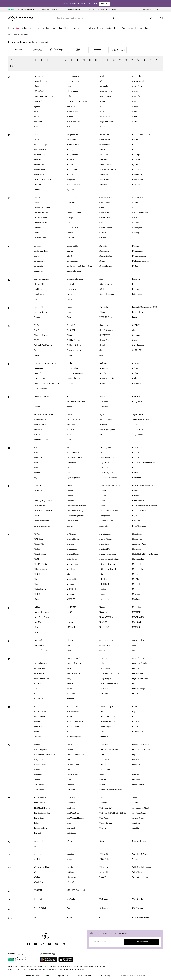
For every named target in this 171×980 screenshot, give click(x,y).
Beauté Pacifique (41, 144)
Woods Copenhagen (140, 877)
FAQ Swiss (104, 307)
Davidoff (103, 246)
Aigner (69, 86)
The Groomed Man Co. (142, 808)
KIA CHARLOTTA (140, 458)
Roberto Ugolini (106, 727)
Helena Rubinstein (74, 368)
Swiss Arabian (138, 785)
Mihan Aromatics (41, 569)
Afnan (102, 81)
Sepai (134, 755)
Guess (36, 355)
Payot (69, 668)
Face (48, 28)
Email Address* (99, 942)
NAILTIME (71, 607)
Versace (70, 859)
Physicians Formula (140, 678)
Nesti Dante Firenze (42, 617)
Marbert (37, 549)
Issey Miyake (72, 406)
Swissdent (71, 790)
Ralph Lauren (72, 706)
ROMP (102, 732)
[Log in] (151, 18)
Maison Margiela (74, 539)
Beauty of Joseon (74, 144)
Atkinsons (38, 121)
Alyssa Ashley (72, 91)
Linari (36, 516)
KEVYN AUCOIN (74, 458)
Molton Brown (40, 589)
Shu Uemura (104, 760)
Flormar (37, 317)
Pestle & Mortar (139, 673)
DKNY (70, 256)
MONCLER (72, 589)
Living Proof (105, 516)
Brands (11, 28)
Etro (36, 299)
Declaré (70, 251)
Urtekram (38, 846)
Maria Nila (137, 549)
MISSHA (103, 579)
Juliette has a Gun (41, 440)
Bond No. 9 (137, 170)
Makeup (67, 28)
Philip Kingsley (106, 678)
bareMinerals (105, 139)
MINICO (38, 574)
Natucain (103, 612)
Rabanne (37, 706)
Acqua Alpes (137, 76)
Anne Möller (39, 101)
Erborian (136, 289)
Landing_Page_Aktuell (43, 501)
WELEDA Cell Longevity (143, 867)
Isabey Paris (137, 401)
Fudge (135, 317)
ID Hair (103, 396)
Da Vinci (37, 246)
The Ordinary (39, 818)
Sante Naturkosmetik (141, 745)
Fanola (69, 307)
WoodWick (38, 882)
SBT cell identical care (109, 750)
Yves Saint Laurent (140, 899)
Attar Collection (73, 121)
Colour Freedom (106, 228)
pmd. (36, 688)
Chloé (102, 208)
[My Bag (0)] (161, 18)
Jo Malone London (41, 429)
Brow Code (104, 180)
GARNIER (71, 330)
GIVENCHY (105, 335)
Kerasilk (136, 453)
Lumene (70, 526)
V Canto (37, 854)
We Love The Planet (42, 867)
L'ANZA (37, 486)
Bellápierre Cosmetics (43, 149)
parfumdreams (138, 658)
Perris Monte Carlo (74, 673)
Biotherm (136, 160)
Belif (134, 144)
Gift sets (138, 28)
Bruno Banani (138, 180)
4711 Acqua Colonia (140, 917)
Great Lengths (138, 345)
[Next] (165, 50)
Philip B (70, 678)
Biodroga (136, 154)
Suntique (70, 785)
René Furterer (39, 716)
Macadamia (137, 534)
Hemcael (37, 373)
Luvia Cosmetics (139, 526)
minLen (70, 574)
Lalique (70, 496)
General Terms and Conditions (37, 975)
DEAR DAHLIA (41, 251)
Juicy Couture (138, 434)
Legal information (64, 975)
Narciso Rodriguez (41, 612)
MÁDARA (38, 539)
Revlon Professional (75, 722)
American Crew (106, 91)
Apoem (37, 106)
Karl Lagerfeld (105, 448)
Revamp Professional (108, 716)
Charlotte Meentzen (42, 208)
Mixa (36, 584)
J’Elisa (69, 414)
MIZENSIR (104, 584)
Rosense (37, 737)
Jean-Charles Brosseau (141, 419)
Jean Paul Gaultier (107, 419)
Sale (17, 28)
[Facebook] (28, 944)
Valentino (70, 854)
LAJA (36, 496)
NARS (69, 612)
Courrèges (136, 233)
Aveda (135, 121)
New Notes (38, 622)
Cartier (37, 203)
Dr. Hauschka (72, 261)
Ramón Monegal (106, 706)
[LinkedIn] (64, 944)
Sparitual (38, 780)
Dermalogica (137, 251)
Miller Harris (137, 569)
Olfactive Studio (106, 640)
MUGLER (71, 599)
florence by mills (139, 312)
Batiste (135, 139)
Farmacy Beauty (40, 312)
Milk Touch (71, 569)
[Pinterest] (57, 944)
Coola (36, 233)
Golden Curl (104, 340)
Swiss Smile (39, 790)
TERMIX (136, 803)
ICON (69, 396)
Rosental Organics (74, 737)
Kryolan (37, 478)
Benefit (102, 149)
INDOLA (136, 396)
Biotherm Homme (41, 165)
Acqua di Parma (73, 81)
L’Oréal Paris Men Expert (110, 486)
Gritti (36, 350)
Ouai (134, 650)
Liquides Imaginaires (75, 516)
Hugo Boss (137, 383)
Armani (103, 111)
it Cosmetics (104, 406)
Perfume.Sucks (138, 668)
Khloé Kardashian (107, 458)
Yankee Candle (40, 899)
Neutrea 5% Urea (106, 617)
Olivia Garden (138, 640)
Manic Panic (104, 544)
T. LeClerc (71, 798)
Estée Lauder (137, 294)
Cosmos (70, 233)
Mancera (70, 544)
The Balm (71, 808)
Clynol (69, 223)
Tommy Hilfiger (40, 828)
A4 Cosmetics (40, 76)
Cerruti (135, 203)
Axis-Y (37, 126)
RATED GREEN (41, 711)
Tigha (36, 823)
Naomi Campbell (139, 607)
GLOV (37, 340)
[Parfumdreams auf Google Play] (48, 959)
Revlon (37, 722)
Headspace (137, 363)
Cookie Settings (104, 975)
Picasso (70, 683)
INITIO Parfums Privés (76, 401)
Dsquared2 (38, 271)
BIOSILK (71, 160)
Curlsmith (103, 238)
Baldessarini (104, 134)
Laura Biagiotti (138, 501)
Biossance (104, 160)
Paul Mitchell (39, 668)
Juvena (69, 440)
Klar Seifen (104, 468)
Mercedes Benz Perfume (109, 559)
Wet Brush (71, 872)
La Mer (70, 491)
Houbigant (71, 383)
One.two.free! (39, 645)
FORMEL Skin (106, 317)
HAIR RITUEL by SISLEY (45, 363)
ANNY (102, 101)
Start (9, 34)
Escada (69, 294)
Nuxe (36, 632)
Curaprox (70, 238)
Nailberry (38, 607)
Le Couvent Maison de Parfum (145, 506)
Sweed (102, 785)
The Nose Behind (139, 813)
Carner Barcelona (139, 198)
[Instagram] (36, 944)
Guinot (69, 355)
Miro (36, 579)
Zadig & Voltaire (41, 908)
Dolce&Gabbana (139, 256)
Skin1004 (136, 765)
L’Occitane (71, 486)
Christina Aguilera (41, 213)
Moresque (71, 594)
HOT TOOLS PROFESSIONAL (47, 383)
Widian (37, 877)
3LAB (69, 917)
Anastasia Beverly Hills (43, 96)
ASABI (135, 116)
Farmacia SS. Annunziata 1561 (145, 307)
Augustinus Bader (107, 121)
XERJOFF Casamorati (76, 890)
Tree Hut (136, 828)
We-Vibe (70, 867)
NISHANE (71, 627)
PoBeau (70, 688)
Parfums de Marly (74, 663)
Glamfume (136, 335)
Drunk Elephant (106, 266)
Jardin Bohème (40, 419)
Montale (103, 589)
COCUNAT (137, 223)
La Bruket (38, 491)
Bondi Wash (39, 175)
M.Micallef (71, 534)
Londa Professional (42, 521)
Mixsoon (70, 584)
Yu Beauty (104, 899)
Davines (135, 246)
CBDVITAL (72, 203)
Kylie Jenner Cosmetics (109, 478)
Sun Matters (39, 785)
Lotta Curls (137, 521)
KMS (134, 468)
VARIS (37, 859)
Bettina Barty (39, 154)
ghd (134, 330)
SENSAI (103, 755)
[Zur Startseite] (21, 18)
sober (102, 775)
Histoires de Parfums (108, 378)
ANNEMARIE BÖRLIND (77, 101)
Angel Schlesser (106, 96)
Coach (102, 223)
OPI (68, 645)
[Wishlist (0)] (156, 18)
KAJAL (70, 448)
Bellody (70, 149)
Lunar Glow (104, 526)
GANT (37, 330)
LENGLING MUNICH (43, 511)
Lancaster (103, 496)
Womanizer (71, 877)
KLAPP (70, 468)
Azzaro (102, 126)
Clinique (70, 218)
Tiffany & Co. (138, 818)
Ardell (36, 111)
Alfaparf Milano (40, 91)
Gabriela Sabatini (74, 325)
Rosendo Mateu (139, 732)
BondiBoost (71, 175)
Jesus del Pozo (40, 424)
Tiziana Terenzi (106, 823)
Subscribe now (142, 942)
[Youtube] (50, 944)
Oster (69, 650)
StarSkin (103, 780)
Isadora (37, 406)
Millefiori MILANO (108, 569)
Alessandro (104, 86)
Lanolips (70, 501)
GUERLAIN (137, 350)
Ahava (37, 86)
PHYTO (37, 683)
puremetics (71, 698)
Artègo (37, 116)
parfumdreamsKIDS (42, 663)
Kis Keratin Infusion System (144, 463)
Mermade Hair (138, 559)
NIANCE (103, 622)
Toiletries (91, 28)
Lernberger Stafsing (75, 511)
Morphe (103, 594)
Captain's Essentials (107, 198)
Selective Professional (76, 755)
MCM (36, 559)
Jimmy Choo (137, 424)
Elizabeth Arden (106, 284)
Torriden (103, 828)
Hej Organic (39, 368)
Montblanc (137, 589)
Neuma (70, 617)
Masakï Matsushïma (108, 554)
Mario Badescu (40, 554)
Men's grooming (79, 28)
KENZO (103, 453)
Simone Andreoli (41, 765)
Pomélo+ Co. (105, 688)
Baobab (37, 139)
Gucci (102, 350)
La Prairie (103, 491)
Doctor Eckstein (106, 256)
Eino (101, 279)
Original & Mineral (107, 645)
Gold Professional (74, 340)
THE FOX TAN (106, 808)
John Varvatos (138, 429)
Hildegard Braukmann (76, 378)
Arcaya (135, 106)
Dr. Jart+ (103, 261)
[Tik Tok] (43, 944)
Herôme (135, 373)
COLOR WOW (73, 228)
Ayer (69, 126)
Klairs (36, 468)
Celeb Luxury (105, 203)
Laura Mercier (40, 506)
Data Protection (84, 975)
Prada (36, 693)
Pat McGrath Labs (140, 663)
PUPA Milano (39, 698)
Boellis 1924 (72, 170)
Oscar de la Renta (41, 650)
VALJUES (104, 854)
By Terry (70, 190)
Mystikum (136, 599)
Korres (135, 473)
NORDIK (136, 627)
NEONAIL (137, 612)
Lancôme (136, 496)
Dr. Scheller (39, 266)
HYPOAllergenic (41, 388)
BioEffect (38, 160)
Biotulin (70, 165)
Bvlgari (37, 190)
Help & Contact (147, 10)
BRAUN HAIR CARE (43, 180)
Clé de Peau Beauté (140, 213)
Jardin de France (73, 419)
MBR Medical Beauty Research (145, 554)
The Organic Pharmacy (76, 818)
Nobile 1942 (104, 627)
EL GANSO (39, 284)
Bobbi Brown (39, 170)
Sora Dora (136, 775)
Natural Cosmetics (105, 28)
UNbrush (70, 841)
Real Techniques (73, 711)
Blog (146, 28)
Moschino (136, 594)
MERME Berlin (40, 564)
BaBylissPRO (72, 134)
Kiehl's (37, 463)
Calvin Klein (72, 198)
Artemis (70, 116)
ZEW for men (138, 908)
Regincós (136, 711)
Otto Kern (103, 650)
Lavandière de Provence (76, 506)
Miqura (135, 574)
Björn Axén (137, 165)
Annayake (136, 96)
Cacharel (37, 198)
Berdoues (136, 149)
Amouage (136, 91)
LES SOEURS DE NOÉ (109, 511)
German (158, 10)
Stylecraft (136, 780)
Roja (69, 732)
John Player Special (107, 429)
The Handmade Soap (42, 813)
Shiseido (70, 760)
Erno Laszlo (39, 294)
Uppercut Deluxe (139, 841)
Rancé (135, 706)
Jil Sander (103, 424)
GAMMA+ (137, 325)
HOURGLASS (105, 383)
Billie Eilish (104, 154)
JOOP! (69, 434)
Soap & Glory (72, 775)
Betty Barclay (72, 154)
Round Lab (104, 737)
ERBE (102, 289)
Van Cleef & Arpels (140, 854)
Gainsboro (104, 325)
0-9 (11, 66)
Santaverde (104, 745)
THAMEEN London (42, 808)
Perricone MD (40, 673)
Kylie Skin (137, 478)
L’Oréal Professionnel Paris (143, 486)
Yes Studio (71, 899)
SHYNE (136, 760)
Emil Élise (38, 289)
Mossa (37, 599)
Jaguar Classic (138, 414)
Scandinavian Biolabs (141, 750)
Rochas (135, 727)
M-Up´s (37, 534)
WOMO (103, 877)
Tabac (135, 798)
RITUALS (38, 727)
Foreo (69, 317)
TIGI (69, 823)
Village (135, 859)
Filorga (102, 312)
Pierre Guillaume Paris (109, 683)
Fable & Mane (40, 307)
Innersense (104, 401)
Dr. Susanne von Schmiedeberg (79, 266)
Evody (69, 299)
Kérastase (38, 458)
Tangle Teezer (39, 803)
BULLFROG (39, 185)
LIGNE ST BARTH (140, 511)
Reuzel (69, 716)
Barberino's (71, 139)
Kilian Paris (71, 463)
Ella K (135, 284)
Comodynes (137, 228)
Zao (68, 908)
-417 (36, 917)
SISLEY (103, 765)
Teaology (103, 803)
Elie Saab (70, 284)
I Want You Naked (41, 396)
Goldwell (136, 340)
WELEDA (104, 867)
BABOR (37, 134)
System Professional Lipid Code (112, 790)
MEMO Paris (72, 559)
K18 (36, 448)
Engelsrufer (71, 289)
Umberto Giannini (41, 841)
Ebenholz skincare (41, 279)
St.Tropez (71, 780)
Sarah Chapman (40, 750)
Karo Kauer (137, 448)
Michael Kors (72, 564)
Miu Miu (136, 579)
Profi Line (104, 693)
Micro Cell (137, 564)
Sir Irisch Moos (73, 765)
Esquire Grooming (107, 294)
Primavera (71, 693)
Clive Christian (106, 218)
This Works (104, 818)
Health (117, 28)
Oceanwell (38, 640)
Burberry (103, 185)
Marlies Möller (73, 554)
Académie (104, 76)
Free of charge (127, 28)
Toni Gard (71, 828)
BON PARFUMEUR (108, 170)
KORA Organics (106, 473)
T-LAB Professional (42, 798)
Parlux (102, 663)
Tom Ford (136, 823)
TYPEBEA (71, 833)
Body (54, 28)
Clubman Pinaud (41, 223)
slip (134, 770)
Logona (135, 516)
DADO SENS (72, 246)
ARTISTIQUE (105, 116)
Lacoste (135, 491)
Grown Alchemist (74, 350)
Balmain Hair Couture (141, 134)
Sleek (69, 770)
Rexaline (136, 722)
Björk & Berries (106, 165)
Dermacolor (104, 251)
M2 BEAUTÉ (105, 534)
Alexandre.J (137, 86)
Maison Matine (106, 539)
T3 (101, 798)
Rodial (37, 732)
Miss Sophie (72, 579)
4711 (101, 917)
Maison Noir (137, 539)
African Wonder (139, 81)
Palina (36, 658)
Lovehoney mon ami (42, 526)
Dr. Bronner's (39, 261)
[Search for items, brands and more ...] (85, 18)
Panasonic (104, 658)
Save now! (104, 4)
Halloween (104, 363)
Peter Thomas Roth (42, 678)
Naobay (103, 607)
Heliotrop (136, 368)
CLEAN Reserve (41, 218)
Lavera (102, 506)
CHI (68, 208)
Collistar (37, 228)
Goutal (102, 345)
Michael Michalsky (107, 564)
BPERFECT (137, 175)
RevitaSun (136, 716)
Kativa (37, 453)
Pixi (134, 683)
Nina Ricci (137, 622)
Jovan (102, 434)
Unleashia (103, 841)
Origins (135, 645)
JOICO (37, 434)
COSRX (103, 233)
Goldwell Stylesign (74, 345)
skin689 (37, 770)
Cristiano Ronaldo (41, 238)
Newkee (70, 622)
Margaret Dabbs (106, 549)
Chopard (136, 208)
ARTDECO (137, 111)
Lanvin (102, 501)
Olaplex (70, 640)
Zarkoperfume (105, 908)
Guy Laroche (105, 355)
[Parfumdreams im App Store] (66, 959)
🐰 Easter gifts (27, 28)
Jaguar (102, 414)
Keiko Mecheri (73, 453)
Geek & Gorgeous (107, 330)
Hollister (136, 378)
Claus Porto (104, 213)
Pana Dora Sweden (74, 658)
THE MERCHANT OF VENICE (113, 813)
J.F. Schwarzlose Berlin (43, 414)
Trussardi (38, 833)
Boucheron (104, 175)
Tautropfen (71, 803)
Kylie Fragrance (73, 478)
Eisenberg (136, 279)
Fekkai (69, 312)
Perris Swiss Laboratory (109, 673)
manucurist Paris (139, 544)
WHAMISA (137, 872)
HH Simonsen (40, 378)
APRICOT (71, 106)
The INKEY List (73, 813)
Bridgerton (71, 180)
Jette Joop (71, 424)
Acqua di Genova (41, 81)
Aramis (102, 106)
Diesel (36, 256)
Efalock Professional (75, 279)
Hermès (103, 373)
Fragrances (40, 28)
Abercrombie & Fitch (75, 76)
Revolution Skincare (108, 722)
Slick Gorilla (105, 770)
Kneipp (37, 473)
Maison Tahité (40, 544)
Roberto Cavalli (73, 727)
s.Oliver (37, 745)
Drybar (135, 266)
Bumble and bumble (75, 185)
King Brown (104, 463)
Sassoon (70, 750)
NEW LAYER (138, 617)
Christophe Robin (74, 213)
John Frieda (71, 429)
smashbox (38, 775)
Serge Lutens (39, 760)
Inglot (36, 401)
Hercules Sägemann (75, 373)
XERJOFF (38, 890)
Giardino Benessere (42, 335)
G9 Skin (37, 325)
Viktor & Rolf (105, 859)
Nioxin (37, 627)
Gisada (69, 335)
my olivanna (104, 599)
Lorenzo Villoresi (106, 521)
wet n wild (104, 872)
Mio (101, 574)
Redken (103, 711)
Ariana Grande (73, 111)
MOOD (37, 594)
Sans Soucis (72, 745)
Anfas (69, 96)
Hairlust (70, 363)
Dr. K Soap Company (141, 261)
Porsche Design (138, 688)
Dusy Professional (74, 271)
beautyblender (105, 144)
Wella (36, 872)
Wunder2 (70, 882)
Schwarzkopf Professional (44, 755)
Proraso (135, 693)
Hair (60, 28)
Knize (69, 473)
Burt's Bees (137, 185)
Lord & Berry (72, 521)
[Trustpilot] (12, 959)
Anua (134, 101)
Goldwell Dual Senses (43, 345)
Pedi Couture (105, 668)
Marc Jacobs (72, 549)
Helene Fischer (105, 368)
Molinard (136, 584)
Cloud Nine (137, 218)
